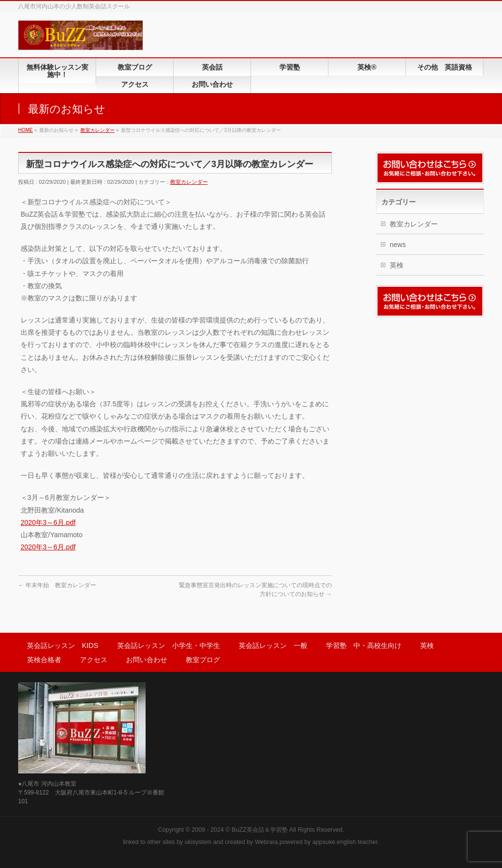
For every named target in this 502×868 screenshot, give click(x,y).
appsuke (324, 842)
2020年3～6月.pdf (48, 522)
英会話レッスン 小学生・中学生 (169, 645)
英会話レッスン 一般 (273, 645)
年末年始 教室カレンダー (57, 585)
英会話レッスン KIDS (63, 645)
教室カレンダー (189, 182)
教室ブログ (203, 660)
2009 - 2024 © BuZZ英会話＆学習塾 (240, 830)
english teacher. (358, 842)
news (398, 245)
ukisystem (198, 842)
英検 (397, 265)
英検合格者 (44, 660)
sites (168, 842)
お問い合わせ (147, 660)
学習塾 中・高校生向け (364, 645)
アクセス (94, 660)
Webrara (266, 842)
